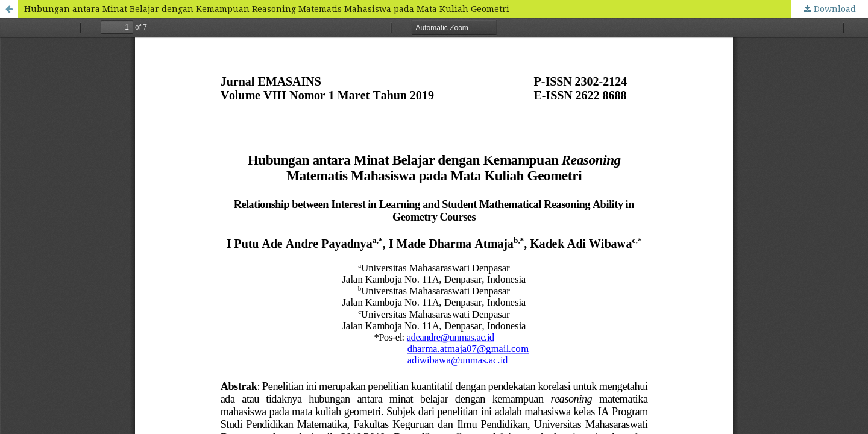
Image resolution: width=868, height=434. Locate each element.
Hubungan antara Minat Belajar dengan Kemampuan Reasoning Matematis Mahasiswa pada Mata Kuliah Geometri (267, 9)
